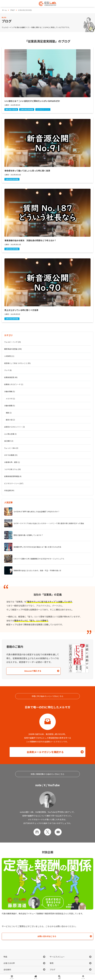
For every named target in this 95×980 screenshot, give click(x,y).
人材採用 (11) (9, 356)
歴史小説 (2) (10, 420)
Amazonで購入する (33, 671)
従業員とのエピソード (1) (14, 384)
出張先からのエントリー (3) (14, 427)
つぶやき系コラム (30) (12, 469)
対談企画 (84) (9, 490)
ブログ (52, 969)
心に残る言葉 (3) (10, 434)
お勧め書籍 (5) (10, 406)
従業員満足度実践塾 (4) (13, 476)
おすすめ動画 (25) (11, 455)
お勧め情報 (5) (10, 391)
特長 (5, 957)
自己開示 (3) (9, 441)
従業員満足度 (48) (11, 377)
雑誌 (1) (9, 413)
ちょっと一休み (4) (11, 448)
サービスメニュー (57, 957)
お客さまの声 (9, 963)
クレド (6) (8, 370)
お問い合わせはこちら (47, 936)
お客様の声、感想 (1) (12, 462)
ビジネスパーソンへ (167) (14, 483)
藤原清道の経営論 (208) (13, 349)
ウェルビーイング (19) (12, 342)
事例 (52, 963)
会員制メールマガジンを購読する (45, 752)
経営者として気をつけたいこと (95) (17, 363)
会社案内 (7, 969)
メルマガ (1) (10, 399)
